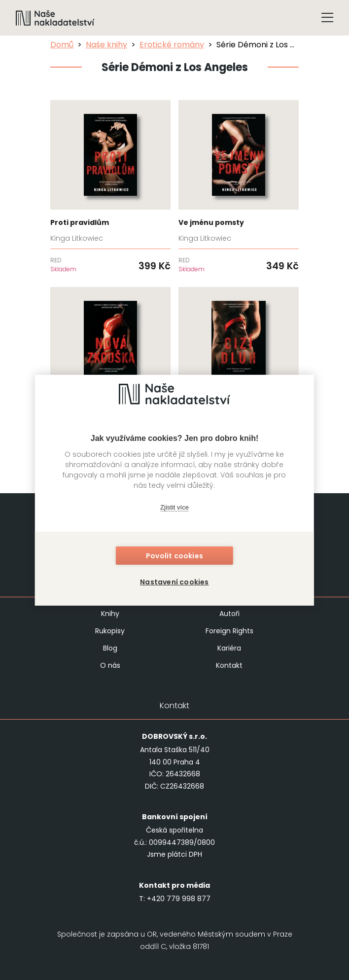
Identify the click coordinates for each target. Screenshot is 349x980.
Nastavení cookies (174, 581)
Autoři (229, 614)
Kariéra (229, 648)
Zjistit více (174, 508)
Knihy (110, 614)
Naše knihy (106, 45)
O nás (110, 665)
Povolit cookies (174, 556)
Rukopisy (110, 631)
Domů (62, 45)
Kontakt (229, 665)
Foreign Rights (229, 631)
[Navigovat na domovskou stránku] (55, 18)
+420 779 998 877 (179, 899)
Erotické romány (172, 45)
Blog (110, 648)
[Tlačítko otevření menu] (327, 18)
